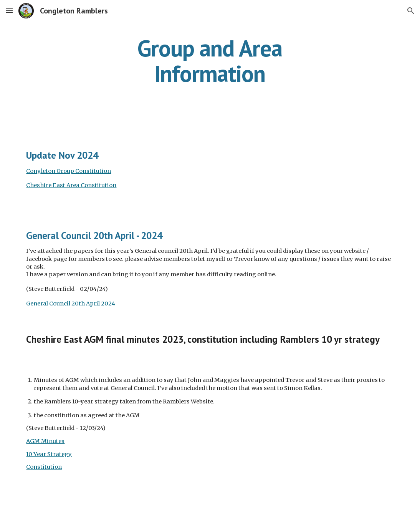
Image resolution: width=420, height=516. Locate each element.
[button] (9, 11)
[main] (210, 61)
